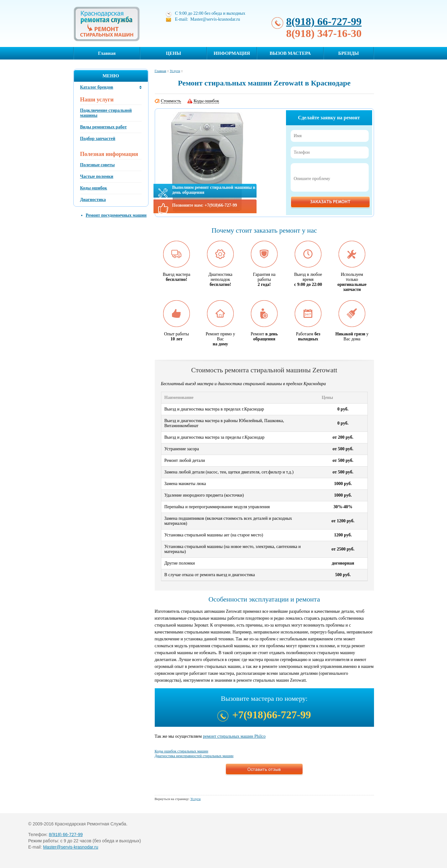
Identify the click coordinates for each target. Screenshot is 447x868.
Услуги (175, 71)
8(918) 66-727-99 (324, 21)
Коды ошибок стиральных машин (182, 751)
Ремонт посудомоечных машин (116, 215)
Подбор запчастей (98, 139)
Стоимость (171, 101)
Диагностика (93, 200)
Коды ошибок (94, 188)
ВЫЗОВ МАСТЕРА (290, 53)
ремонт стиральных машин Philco (234, 736)
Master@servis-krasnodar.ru (70, 847)
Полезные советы (98, 165)
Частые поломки (97, 176)
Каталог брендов (97, 87)
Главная (107, 53)
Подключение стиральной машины (106, 113)
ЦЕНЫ (174, 53)
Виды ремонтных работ (104, 127)
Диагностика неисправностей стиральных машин (194, 756)
